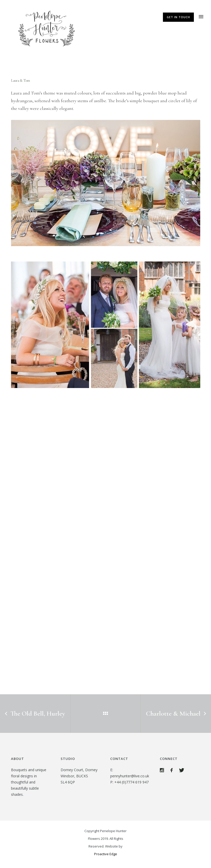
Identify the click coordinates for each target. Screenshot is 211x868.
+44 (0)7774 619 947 (131, 782)
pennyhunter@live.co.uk (130, 776)
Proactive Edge (106, 854)
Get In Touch (178, 17)
